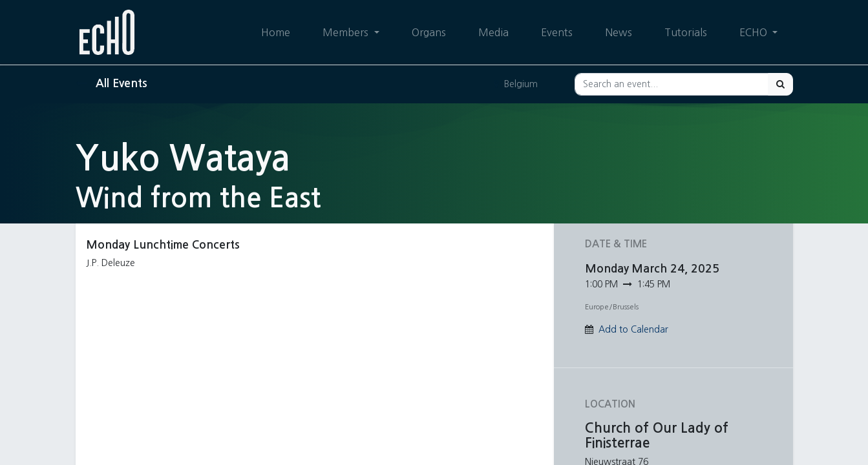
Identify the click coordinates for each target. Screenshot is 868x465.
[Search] (780, 84)
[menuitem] (275, 32)
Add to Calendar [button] (633, 329)
